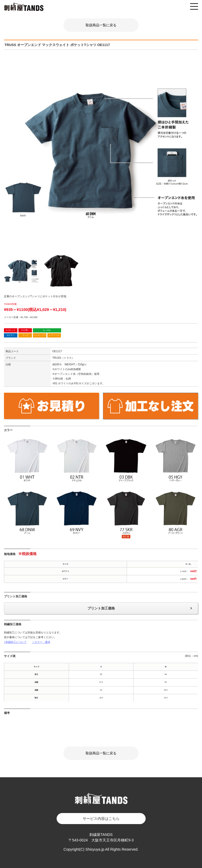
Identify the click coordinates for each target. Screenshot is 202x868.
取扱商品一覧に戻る (101, 25)
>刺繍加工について (15, 642)
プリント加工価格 (101, 608)
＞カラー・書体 (41, 642)
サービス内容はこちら (101, 819)
